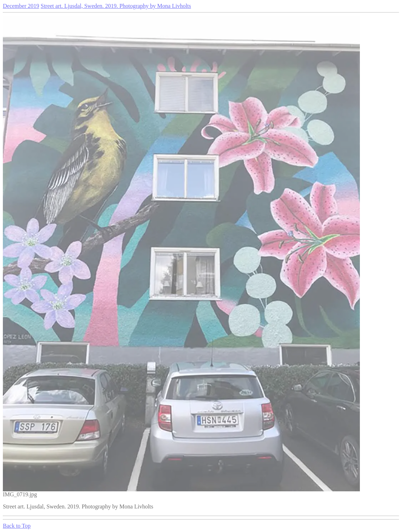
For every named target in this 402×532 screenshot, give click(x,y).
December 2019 (21, 6)
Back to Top (17, 526)
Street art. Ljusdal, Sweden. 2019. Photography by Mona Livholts (116, 6)
